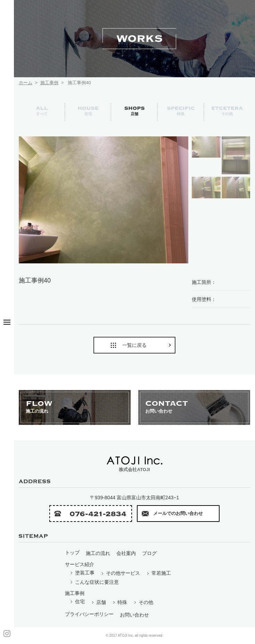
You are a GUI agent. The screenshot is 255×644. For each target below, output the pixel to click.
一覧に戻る (141, 345)
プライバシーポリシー (89, 614)
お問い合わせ (134, 615)
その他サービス (120, 573)
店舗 (98, 602)
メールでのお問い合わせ (172, 514)
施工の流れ (98, 553)
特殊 (120, 602)
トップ (72, 552)
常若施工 (159, 573)
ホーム (26, 83)
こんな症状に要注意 (94, 582)
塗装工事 (82, 573)
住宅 (77, 602)
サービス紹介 (80, 564)
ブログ (149, 553)
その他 (143, 602)
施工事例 (49, 83)
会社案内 (126, 553)
